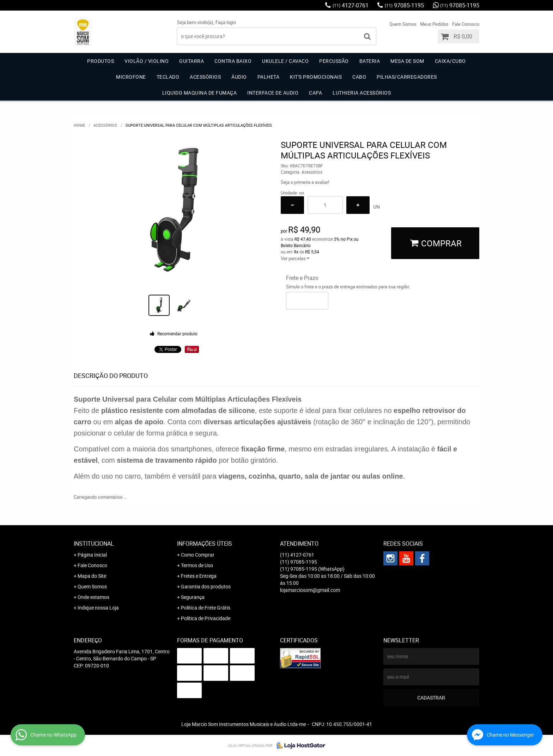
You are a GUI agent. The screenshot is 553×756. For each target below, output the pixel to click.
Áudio (239, 77)
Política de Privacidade (206, 618)
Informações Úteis (205, 544)
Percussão (334, 61)
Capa (315, 93)
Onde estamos (93, 597)
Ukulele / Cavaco (285, 61)
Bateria (370, 61)
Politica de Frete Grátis (206, 608)
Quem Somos (403, 24)
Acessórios (205, 77)
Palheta (269, 77)
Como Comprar (198, 555)
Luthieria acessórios (362, 93)
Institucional (94, 544)
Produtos (101, 61)
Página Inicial (92, 555)
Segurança (193, 597)
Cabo (359, 77)
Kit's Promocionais (316, 77)
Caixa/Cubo (450, 61)
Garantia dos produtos (206, 586)
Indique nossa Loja (98, 608)
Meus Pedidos (434, 24)
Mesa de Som (407, 61)
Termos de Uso (197, 565)
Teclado (168, 77)
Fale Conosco (466, 24)
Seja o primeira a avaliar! (305, 182)
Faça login (226, 22)
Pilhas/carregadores (407, 77)
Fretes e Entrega (199, 576)
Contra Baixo (233, 61)
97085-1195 (404, 5)
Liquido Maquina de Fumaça (200, 93)
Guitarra (192, 61)
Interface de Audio (273, 93)
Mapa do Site (92, 576)
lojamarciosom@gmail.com (310, 590)
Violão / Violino (147, 61)
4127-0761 (351, 5)
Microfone (131, 77)
